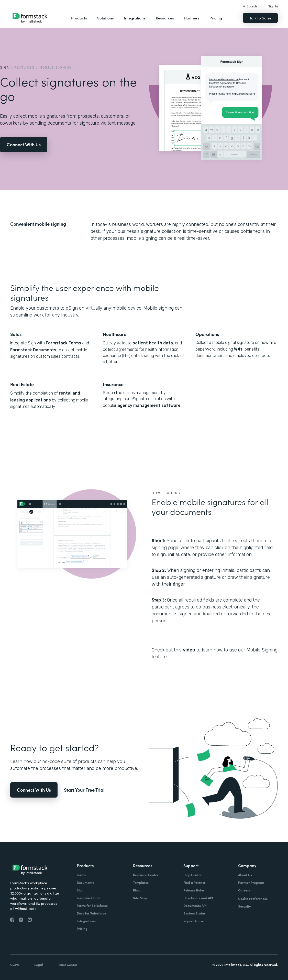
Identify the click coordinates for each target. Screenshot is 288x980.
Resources (165, 18)
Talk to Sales (260, 18)
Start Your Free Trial (84, 790)
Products (79, 18)
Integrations (135, 18)
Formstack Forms (63, 343)
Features (25, 67)
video (189, 650)
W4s (238, 349)
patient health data (153, 343)
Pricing (216, 18)
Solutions (106, 18)
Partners (192, 18)
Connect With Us (24, 144)
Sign (5, 67)
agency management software (148, 405)
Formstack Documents (33, 350)
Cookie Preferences (253, 899)
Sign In (273, 6)
